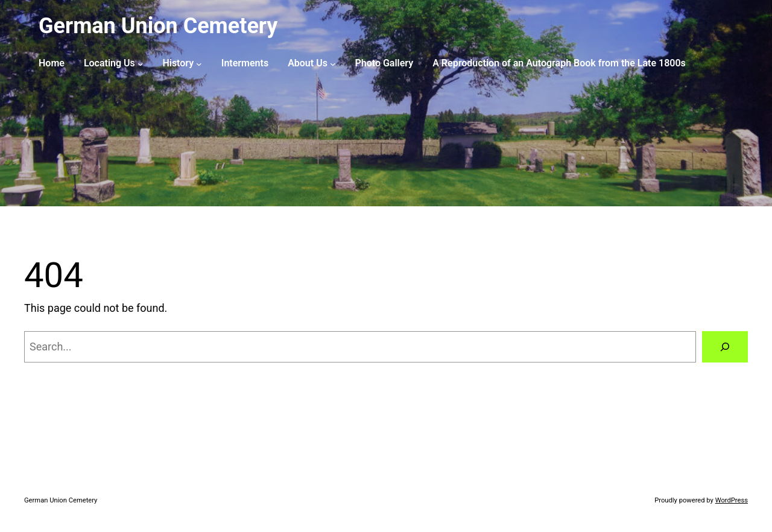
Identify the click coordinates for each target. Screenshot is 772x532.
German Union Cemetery (158, 26)
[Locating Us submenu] (141, 63)
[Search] (725, 347)
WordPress (732, 500)
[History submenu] (199, 63)
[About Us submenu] (333, 63)
